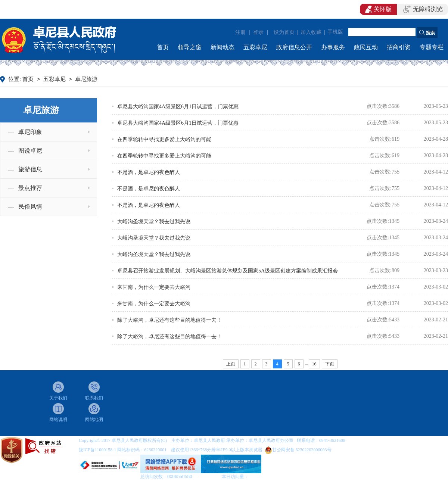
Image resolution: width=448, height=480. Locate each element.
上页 (231, 364)
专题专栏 (432, 47)
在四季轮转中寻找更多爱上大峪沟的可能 (164, 139)
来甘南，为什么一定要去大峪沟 (154, 287)
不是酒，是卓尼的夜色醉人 (149, 172)
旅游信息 (30, 169)
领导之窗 (190, 47)
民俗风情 (30, 207)
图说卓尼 (30, 151)
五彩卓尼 (255, 47)
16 (314, 364)
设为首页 (284, 32)
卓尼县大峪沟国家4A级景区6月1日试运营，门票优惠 (178, 107)
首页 (163, 47)
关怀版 (378, 9)
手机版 (335, 32)
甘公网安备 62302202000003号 (302, 450)
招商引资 (399, 47)
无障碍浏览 (423, 9)
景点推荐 (30, 188)
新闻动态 (223, 47)
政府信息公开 (294, 47)
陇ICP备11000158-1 (98, 450)
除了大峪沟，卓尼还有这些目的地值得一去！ (169, 320)
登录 (258, 32)
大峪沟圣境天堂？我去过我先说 (154, 222)
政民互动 (366, 47)
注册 (240, 32)
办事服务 (333, 47)
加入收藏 (311, 32)
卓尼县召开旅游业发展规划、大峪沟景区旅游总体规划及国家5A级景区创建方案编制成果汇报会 (228, 271)
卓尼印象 (30, 132)
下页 (330, 364)
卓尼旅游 (86, 79)
